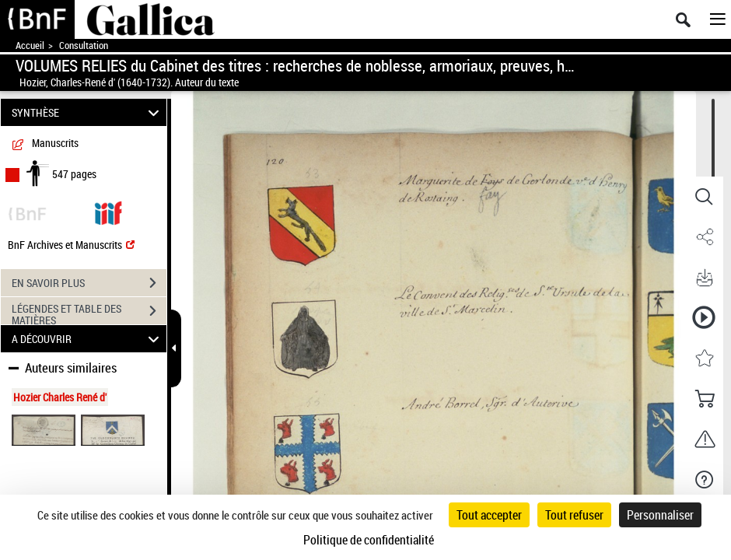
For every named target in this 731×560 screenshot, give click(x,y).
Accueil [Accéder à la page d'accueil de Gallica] (30, 45)
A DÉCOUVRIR (88, 339)
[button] (704, 197)
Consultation (84, 45)
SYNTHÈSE (88, 112)
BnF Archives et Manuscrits (71, 245)
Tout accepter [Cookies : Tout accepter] (489, 515)
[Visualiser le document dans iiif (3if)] (108, 212)
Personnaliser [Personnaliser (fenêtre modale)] (660, 515)
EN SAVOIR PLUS (89, 283)
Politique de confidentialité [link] (369, 540)
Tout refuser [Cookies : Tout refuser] (574, 515)
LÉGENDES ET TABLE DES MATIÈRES (89, 313)
